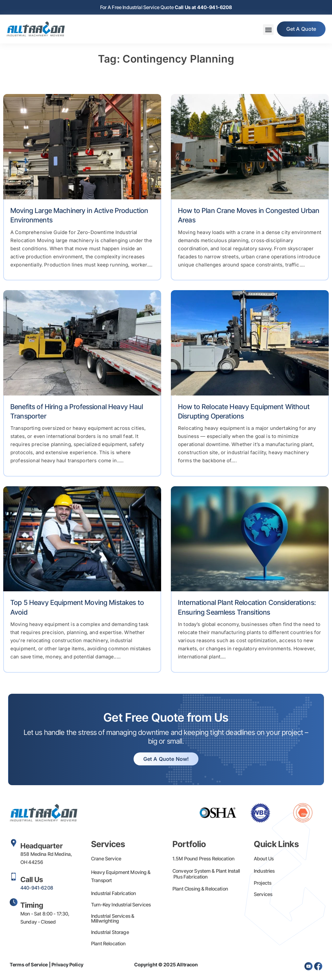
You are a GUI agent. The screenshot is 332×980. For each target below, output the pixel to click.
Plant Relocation (108, 944)
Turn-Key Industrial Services (121, 905)
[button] (267, 30)
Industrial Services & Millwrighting (113, 918)
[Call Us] (14, 877)
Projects (263, 883)
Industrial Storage (110, 932)
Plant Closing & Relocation (200, 889)
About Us (264, 859)
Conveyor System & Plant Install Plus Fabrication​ (206, 874)
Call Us (32, 880)
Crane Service (106, 859)
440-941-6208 (37, 888)
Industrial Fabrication (113, 893)
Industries (264, 871)
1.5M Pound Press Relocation (203, 859)
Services (263, 894)
